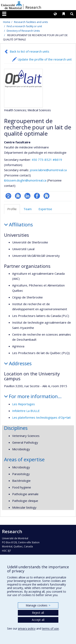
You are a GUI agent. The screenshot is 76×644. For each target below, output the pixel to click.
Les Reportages (24, 404)
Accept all (38, 620)
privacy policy (27, 628)
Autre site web (47, 196)
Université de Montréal (11, 5)
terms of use (50, 628)
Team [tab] (28, 209)
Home (7, 22)
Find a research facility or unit (24, 26)
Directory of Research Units (23, 31)
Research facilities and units (31, 22)
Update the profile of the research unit (45, 59)
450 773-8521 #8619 (47, 160)
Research (33, 7)
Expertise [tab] (45, 209)
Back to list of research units (29, 51)
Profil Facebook (37, 196)
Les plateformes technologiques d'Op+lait (41, 417)
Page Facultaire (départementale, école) (8, 196)
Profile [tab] (12, 209)
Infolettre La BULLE (26, 411)
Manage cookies (38, 605)
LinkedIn (27, 196)
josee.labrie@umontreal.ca (48, 170)
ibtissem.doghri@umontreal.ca (25, 180)
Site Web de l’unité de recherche (18, 196)
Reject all (38, 613)
